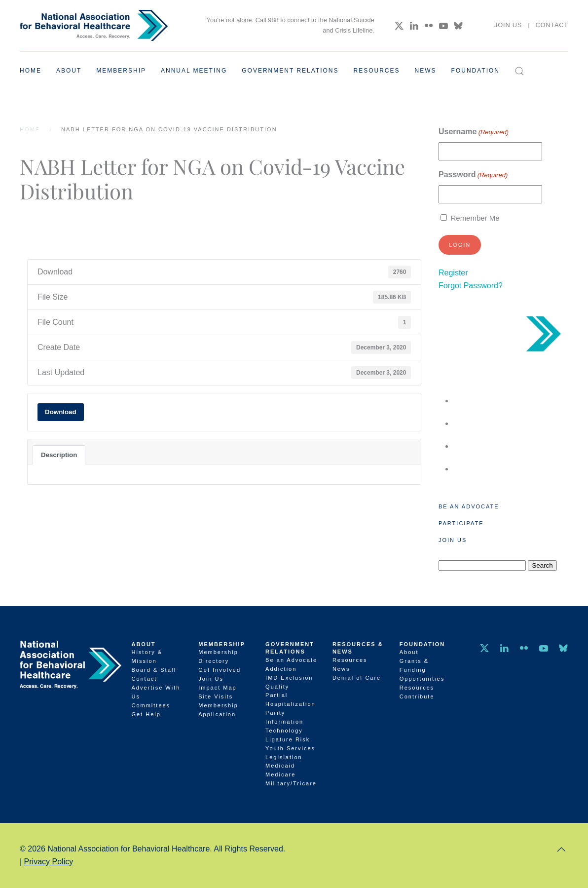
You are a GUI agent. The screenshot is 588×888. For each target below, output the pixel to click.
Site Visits (216, 696)
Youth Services (290, 748)
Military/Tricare (291, 783)
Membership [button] (121, 71)
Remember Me (475, 218)
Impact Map (217, 688)
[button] (519, 71)
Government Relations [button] (290, 71)
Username (474, 132)
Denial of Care (357, 678)
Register (453, 273)
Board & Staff (154, 670)
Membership (222, 644)
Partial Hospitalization (291, 699)
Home (31, 71)
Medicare (280, 774)
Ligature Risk (288, 739)
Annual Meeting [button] (194, 71)
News (426, 71)
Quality (277, 687)
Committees (151, 705)
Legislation (284, 757)
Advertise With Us (156, 692)
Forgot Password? (471, 286)
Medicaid (280, 766)
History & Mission (147, 656)
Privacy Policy (49, 862)
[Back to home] (94, 25)
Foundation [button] (476, 71)
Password (473, 175)
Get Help (146, 714)
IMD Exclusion (289, 678)
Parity (275, 713)
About (143, 644)
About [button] (69, 71)
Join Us (508, 25)
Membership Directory (218, 656)
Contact (552, 25)
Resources (350, 660)
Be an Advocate (469, 506)
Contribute (417, 696)
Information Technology (284, 726)
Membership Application (218, 710)
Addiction (281, 669)
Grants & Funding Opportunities (422, 670)
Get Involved (220, 670)
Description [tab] (59, 455)
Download (61, 412)
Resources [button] (377, 71)
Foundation (423, 644)
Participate (461, 523)
